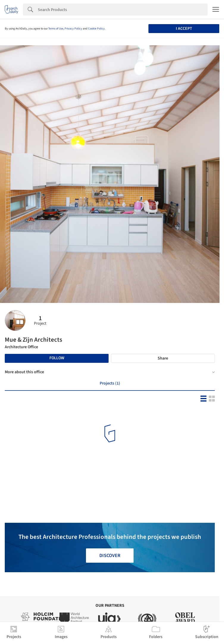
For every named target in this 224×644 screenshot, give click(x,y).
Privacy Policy (73, 29)
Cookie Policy (96, 29)
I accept (184, 29)
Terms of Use (56, 29)
